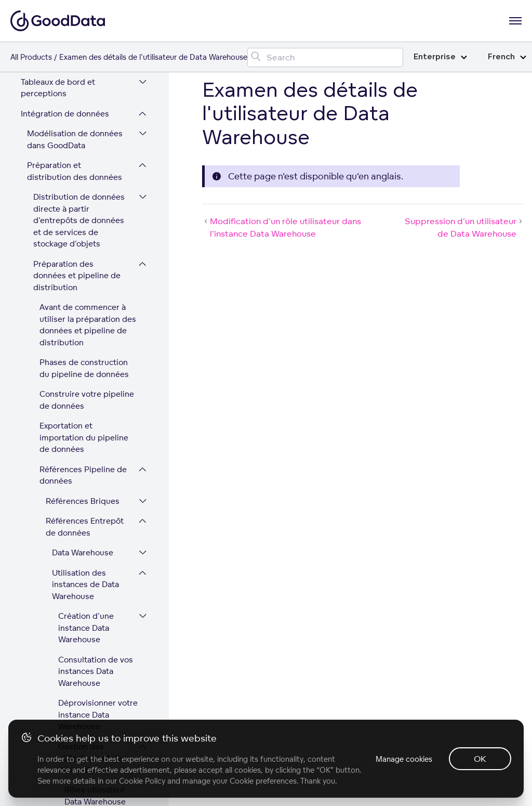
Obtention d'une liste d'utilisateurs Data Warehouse (98, 96)
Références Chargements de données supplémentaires (65, 583)
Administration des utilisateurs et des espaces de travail (71, 632)
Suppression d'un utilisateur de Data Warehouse (99, 293)
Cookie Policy (142, 781)
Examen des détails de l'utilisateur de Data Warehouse (98, 244)
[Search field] (325, 57)
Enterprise (440, 57)
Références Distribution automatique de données (76, 441)
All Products (31, 57)
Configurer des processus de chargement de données (79, 490)
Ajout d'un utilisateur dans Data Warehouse (95, 139)
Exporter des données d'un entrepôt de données (84, 342)
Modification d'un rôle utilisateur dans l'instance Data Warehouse (97, 188)
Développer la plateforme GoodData (69, 670)
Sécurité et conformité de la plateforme (73, 701)
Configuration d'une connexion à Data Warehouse (86, 392)
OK (480, 759)
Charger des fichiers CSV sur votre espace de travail (80, 534)
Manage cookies (404, 759)
